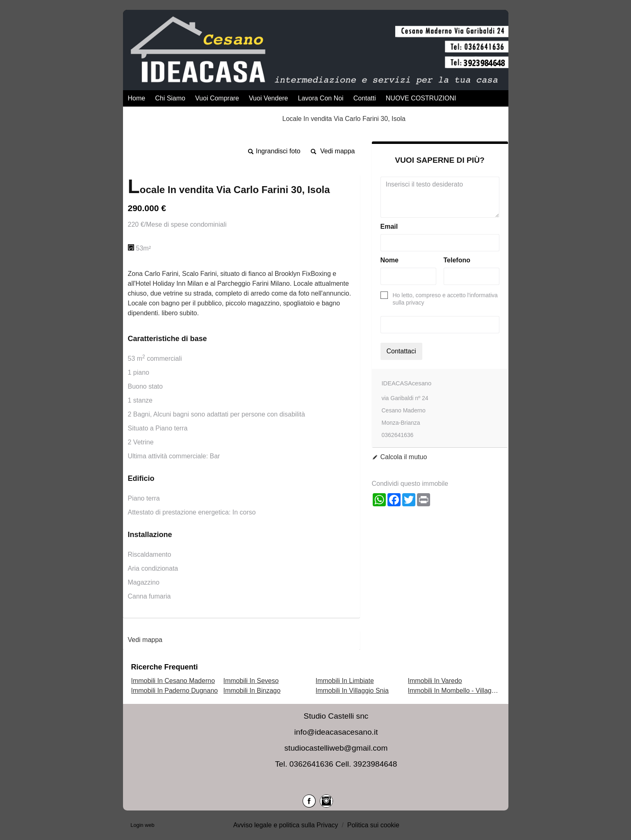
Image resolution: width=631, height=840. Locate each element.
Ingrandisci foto (278, 151)
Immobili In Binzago (252, 691)
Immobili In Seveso (251, 681)
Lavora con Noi (321, 98)
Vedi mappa (338, 151)
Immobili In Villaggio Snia (352, 691)
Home (137, 98)
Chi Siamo (170, 98)
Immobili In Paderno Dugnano (175, 691)
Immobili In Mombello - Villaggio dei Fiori (467, 691)
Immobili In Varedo (435, 681)
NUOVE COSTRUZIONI (421, 98)
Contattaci (401, 351)
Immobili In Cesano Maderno (173, 681)
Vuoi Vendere (268, 98)
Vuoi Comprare (217, 98)
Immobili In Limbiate (345, 681)
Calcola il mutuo (404, 457)
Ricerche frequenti (165, 667)
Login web (142, 825)
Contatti (365, 98)
